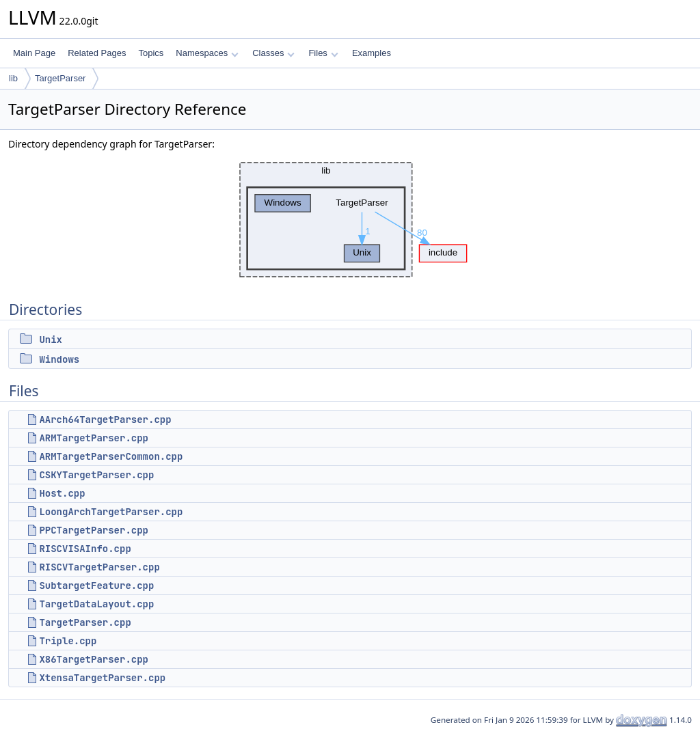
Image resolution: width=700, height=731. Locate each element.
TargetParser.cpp (85, 622)
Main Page (34, 53)
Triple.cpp (68, 641)
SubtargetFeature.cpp (96, 585)
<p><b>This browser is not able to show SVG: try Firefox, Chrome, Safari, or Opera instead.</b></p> (350, 220)
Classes (273, 53)
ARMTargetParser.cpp (94, 438)
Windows (59, 359)
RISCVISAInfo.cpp (85, 549)
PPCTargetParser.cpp (94, 530)
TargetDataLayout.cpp (96, 604)
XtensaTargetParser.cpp (102, 678)
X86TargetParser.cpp (94, 659)
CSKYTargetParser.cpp (96, 475)
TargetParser (60, 78)
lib (13, 78)
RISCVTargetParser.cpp (99, 567)
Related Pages (97, 53)
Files (323, 53)
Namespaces (207, 53)
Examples (372, 53)
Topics (151, 53)
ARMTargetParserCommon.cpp (111, 456)
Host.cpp (62, 493)
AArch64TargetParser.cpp (105, 419)
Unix (51, 340)
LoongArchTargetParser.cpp (111, 512)
